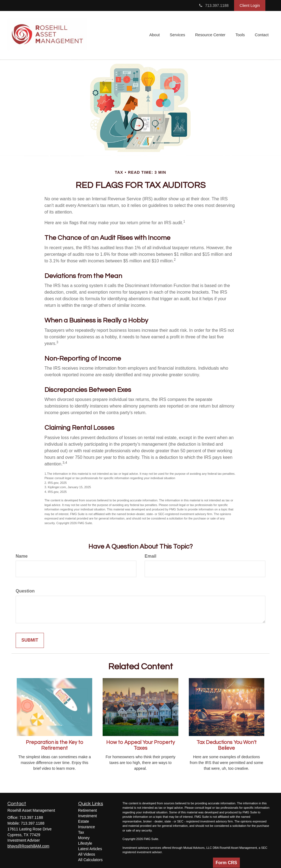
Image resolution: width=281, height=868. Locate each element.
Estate (84, 821)
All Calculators (90, 860)
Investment (88, 816)
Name (22, 556)
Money (84, 838)
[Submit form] (30, 640)
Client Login (250, 5)
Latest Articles (90, 849)
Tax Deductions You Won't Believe (227, 745)
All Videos (87, 854)
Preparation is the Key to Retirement (54, 745)
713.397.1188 (214, 5)
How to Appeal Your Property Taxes (140, 745)
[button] (156, 35)
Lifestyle (85, 843)
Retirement (88, 810)
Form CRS (226, 863)
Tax (81, 832)
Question (25, 591)
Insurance (87, 827)
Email (151, 556)
